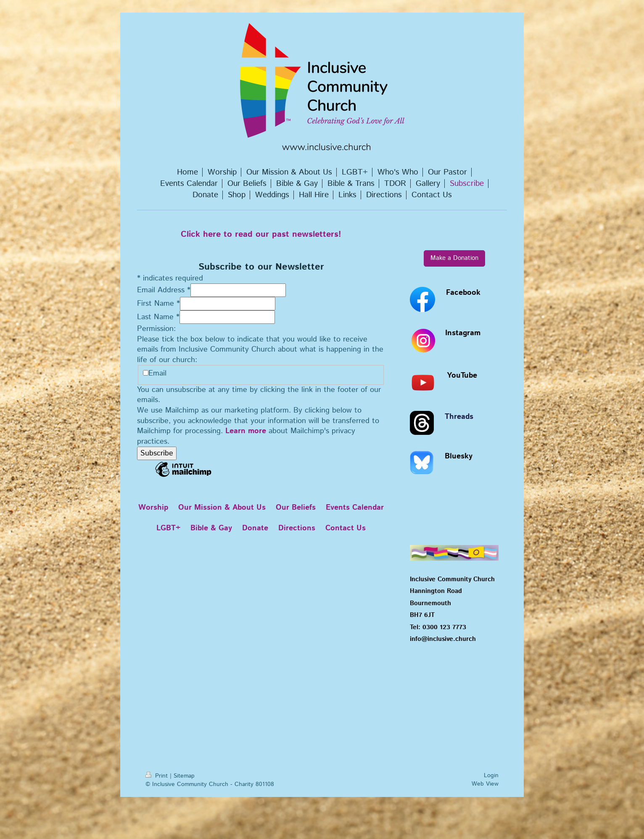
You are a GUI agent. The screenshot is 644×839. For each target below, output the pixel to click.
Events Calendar (355, 508)
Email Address (164, 290)
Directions (297, 528)
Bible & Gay (211, 528)
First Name (158, 304)
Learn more (246, 431)
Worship (153, 508)
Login (491, 775)
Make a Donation (454, 258)
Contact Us (346, 528)
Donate (255, 528)
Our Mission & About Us (222, 508)
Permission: (156, 329)
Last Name (158, 317)
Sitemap (184, 776)
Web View (485, 784)
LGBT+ (168, 528)
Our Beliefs (296, 508)
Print (158, 776)
